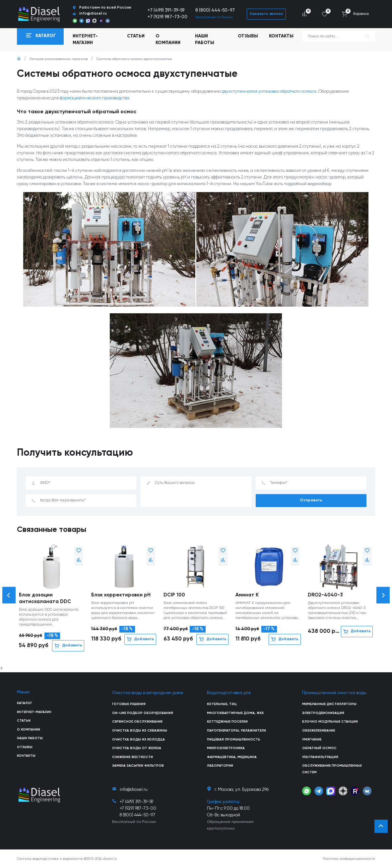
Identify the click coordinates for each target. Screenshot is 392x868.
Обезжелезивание (319, 731)
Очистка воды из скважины (140, 731)
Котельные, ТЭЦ (222, 704)
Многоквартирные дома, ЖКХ (235, 713)
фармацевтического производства (95, 98)
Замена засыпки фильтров (138, 766)
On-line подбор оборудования (143, 713)
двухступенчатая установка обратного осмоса (269, 92)
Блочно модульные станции (330, 722)
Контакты (281, 36)
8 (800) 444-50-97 (215, 10)
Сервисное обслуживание (137, 722)
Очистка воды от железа (137, 748)
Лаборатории (220, 766)
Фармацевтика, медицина (232, 757)
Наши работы (205, 40)
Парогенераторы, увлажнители (236, 731)
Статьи (136, 36)
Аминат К (247, 595)
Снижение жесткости (132, 757)
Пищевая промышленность (234, 740)
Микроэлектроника (226, 748)
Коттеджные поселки (227, 722)
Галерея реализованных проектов (59, 59)
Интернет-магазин (34, 712)
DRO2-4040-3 (325, 595)
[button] (9, 595)
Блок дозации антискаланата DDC (45, 598)
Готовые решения (129, 704)
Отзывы (248, 36)
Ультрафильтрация (320, 757)
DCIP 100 (174, 595)
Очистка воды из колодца (138, 740)
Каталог (25, 703)
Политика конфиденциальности (349, 859)
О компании (168, 40)
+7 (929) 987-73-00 (167, 17)
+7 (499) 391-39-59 (166, 10)
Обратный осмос (319, 748)
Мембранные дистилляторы (329, 704)
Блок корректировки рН (121, 595)
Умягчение (312, 740)
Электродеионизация (323, 713)
